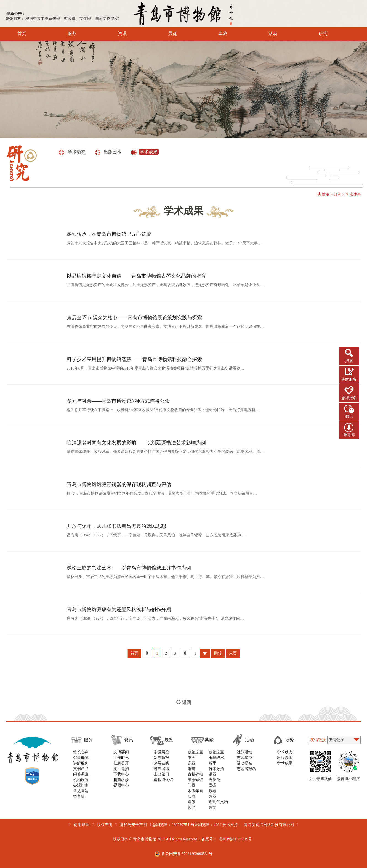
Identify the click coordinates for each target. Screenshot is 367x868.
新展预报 (161, 758)
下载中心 (121, 774)
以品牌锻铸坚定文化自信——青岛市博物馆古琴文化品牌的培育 (136, 276)
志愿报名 (349, 398)
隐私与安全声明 (133, 825)
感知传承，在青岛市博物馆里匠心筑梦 (109, 234)
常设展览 (161, 752)
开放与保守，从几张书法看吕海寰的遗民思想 (116, 526)
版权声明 (105, 825)
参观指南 (81, 785)
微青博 (349, 435)
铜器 (212, 774)
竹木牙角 (216, 769)
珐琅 (192, 796)
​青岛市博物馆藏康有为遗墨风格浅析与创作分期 (119, 610)
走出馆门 (161, 774)
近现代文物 (218, 802)
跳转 (218, 653)
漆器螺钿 (195, 780)
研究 (316, 34)
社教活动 (244, 752)
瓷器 (192, 763)
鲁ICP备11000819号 (236, 839)
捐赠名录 (121, 780)
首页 (22, 34)
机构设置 (81, 780)
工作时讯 (121, 758)
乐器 (212, 791)
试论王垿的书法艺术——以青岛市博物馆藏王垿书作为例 (129, 568)
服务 (64, 34)
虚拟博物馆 (163, 780)
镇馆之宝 (195, 752)
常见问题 (81, 791)
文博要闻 (121, 752)
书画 (192, 758)
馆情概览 (81, 758)
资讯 (115, 34)
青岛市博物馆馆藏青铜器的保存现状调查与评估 (119, 484)
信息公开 (121, 763)
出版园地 (285, 758)
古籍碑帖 (195, 774)
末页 (233, 653)
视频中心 (121, 785)
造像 (192, 802)
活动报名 (244, 763)
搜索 (349, 361)
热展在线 (161, 763)
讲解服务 (349, 379)
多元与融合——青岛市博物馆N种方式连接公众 (118, 401)
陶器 (212, 796)
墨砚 (212, 785)
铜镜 (192, 769)
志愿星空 (244, 758)
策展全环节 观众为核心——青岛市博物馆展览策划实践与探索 (135, 318)
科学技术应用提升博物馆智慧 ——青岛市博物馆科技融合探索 (135, 359)
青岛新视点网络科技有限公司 (269, 825)
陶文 (212, 807)
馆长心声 (81, 752)
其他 (192, 807)
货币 (212, 763)
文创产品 (81, 769)
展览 (165, 34)
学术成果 (353, 195)
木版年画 (195, 791)
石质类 (214, 780)
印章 (192, 785)
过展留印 (161, 769)
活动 (265, 34)
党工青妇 (121, 769)
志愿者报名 (246, 769)
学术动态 (285, 752)
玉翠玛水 (216, 758)
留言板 (79, 796)
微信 (349, 416)
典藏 (215, 34)
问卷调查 (81, 774)
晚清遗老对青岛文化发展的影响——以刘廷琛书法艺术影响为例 (136, 443)
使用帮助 (81, 825)
